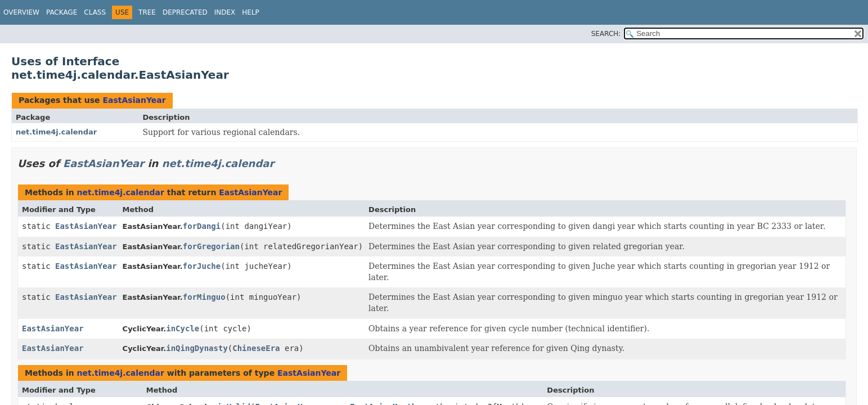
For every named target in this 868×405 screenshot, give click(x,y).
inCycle (183, 328)
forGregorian (211, 246)
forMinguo (204, 297)
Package (62, 12)
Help (251, 12)
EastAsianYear (134, 100)
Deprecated (185, 12)
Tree (147, 12)
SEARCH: (606, 34)
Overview (21, 12)
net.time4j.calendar (56, 132)
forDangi (202, 226)
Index (225, 12)
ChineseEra (256, 348)
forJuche (202, 266)
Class (95, 12)
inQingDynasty (197, 348)
